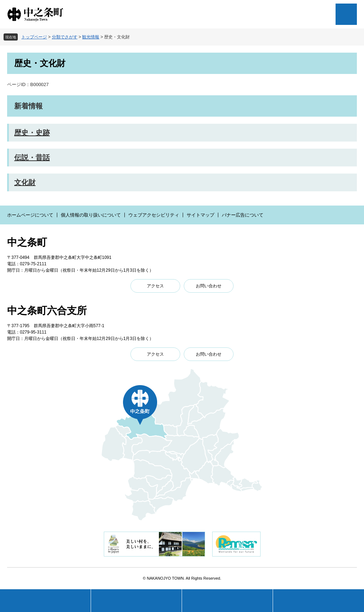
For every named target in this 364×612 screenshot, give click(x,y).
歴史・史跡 (32, 133)
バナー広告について (243, 215)
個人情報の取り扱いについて (91, 215)
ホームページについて (30, 215)
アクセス (155, 286)
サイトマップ (200, 215)
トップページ (34, 37)
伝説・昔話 (32, 158)
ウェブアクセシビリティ (154, 215)
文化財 (25, 182)
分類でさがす (65, 37)
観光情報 (91, 37)
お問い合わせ (209, 286)
